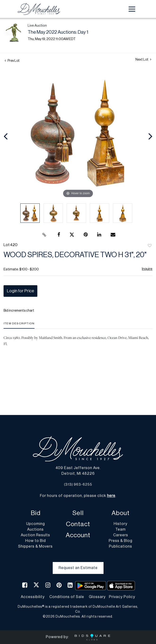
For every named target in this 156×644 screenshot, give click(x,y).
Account (78, 535)
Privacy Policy (122, 597)
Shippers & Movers (35, 547)
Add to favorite (150, 246)
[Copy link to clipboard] (44, 235)
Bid (36, 513)
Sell (78, 513)
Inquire (147, 269)
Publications (121, 547)
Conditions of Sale (67, 597)
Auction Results (35, 535)
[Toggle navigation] (132, 9)
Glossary (97, 597)
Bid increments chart (19, 311)
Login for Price (20, 291)
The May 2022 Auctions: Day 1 (58, 32)
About (121, 513)
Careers (121, 535)
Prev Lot (12, 61)
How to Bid (36, 541)
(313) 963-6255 (78, 485)
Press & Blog (121, 541)
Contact (78, 524)
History (121, 524)
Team (121, 530)
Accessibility (33, 597)
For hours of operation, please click (78, 496)
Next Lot (143, 60)
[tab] (19, 325)
